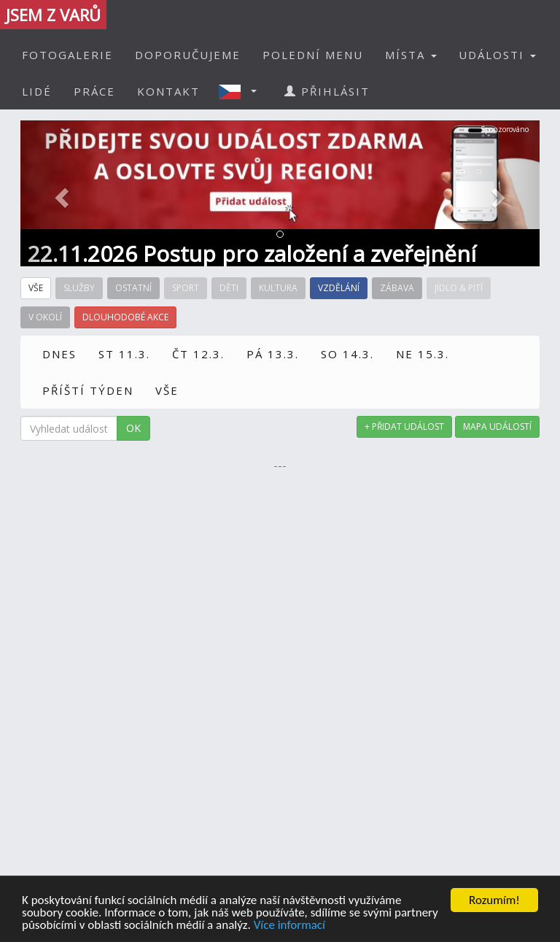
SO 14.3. (347, 354)
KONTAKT (168, 91)
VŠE (167, 390)
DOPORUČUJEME (188, 55)
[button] (242, 91)
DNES (59, 354)
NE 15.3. (423, 354)
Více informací (289, 926)
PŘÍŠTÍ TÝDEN (88, 390)
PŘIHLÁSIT (327, 91)
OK (133, 428)
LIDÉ (37, 91)
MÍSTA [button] (411, 55)
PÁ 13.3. (273, 354)
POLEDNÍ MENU (313, 55)
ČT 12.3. (198, 354)
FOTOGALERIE (67, 55)
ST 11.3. (124, 354)
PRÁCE (94, 91)
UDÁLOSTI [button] (497, 55)
